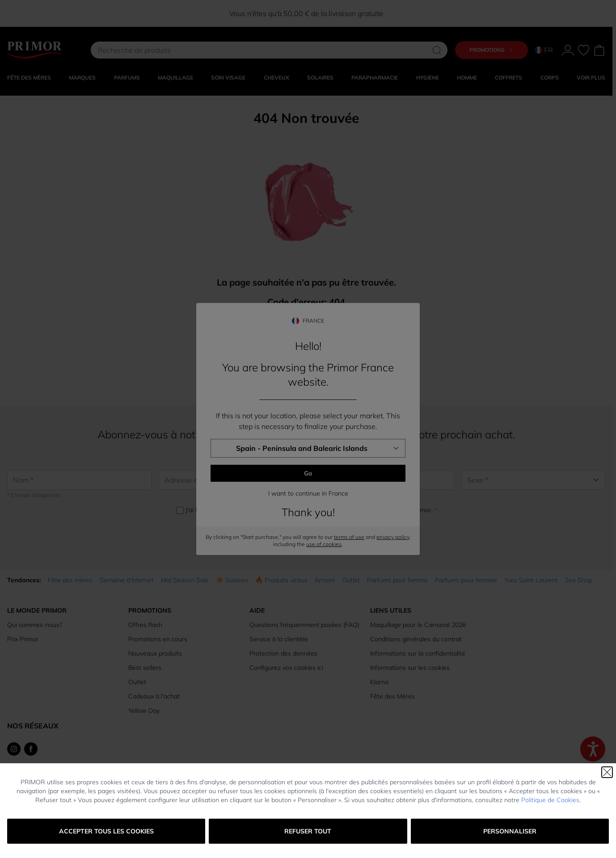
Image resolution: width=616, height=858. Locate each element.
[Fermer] (607, 772)
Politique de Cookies (550, 800)
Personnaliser (510, 831)
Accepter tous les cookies (106, 831)
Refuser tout (308, 831)
